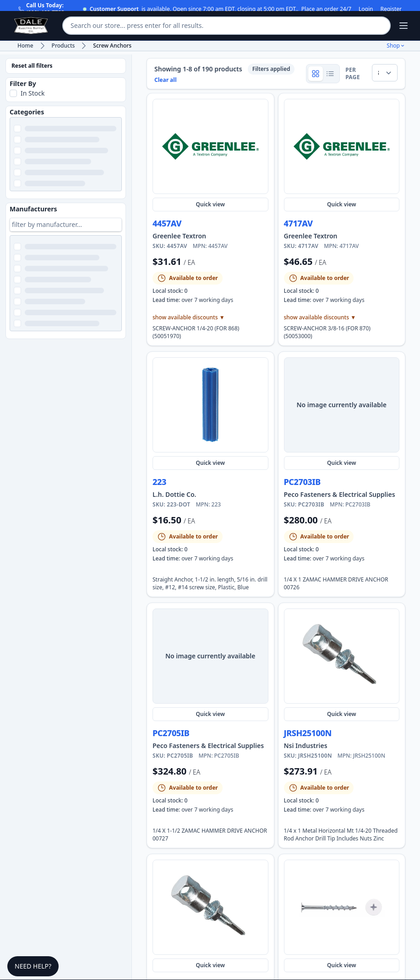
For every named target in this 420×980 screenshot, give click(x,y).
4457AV (167, 223)
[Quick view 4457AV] (210, 146)
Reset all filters (32, 66)
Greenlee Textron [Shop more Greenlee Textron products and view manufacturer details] (179, 236)
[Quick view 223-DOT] (210, 405)
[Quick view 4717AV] (342, 146)
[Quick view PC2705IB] (210, 656)
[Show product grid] (316, 74)
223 (159, 482)
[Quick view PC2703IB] (342, 405)
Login (366, 9)
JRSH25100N (308, 733)
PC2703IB (302, 482)
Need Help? (33, 966)
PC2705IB (171, 733)
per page (353, 74)
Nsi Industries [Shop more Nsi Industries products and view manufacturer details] (306, 746)
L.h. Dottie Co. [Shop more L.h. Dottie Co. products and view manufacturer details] (174, 494)
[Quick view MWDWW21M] (342, 907)
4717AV (298, 223)
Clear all (165, 80)
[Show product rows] (330, 74)
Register (391, 9)
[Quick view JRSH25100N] (342, 656)
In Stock (33, 93)
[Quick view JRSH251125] (210, 907)
